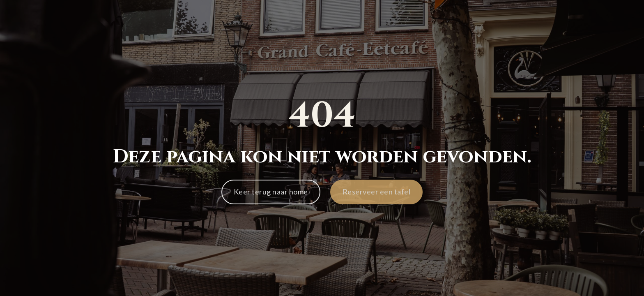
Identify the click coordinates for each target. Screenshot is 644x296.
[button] (377, 194)
